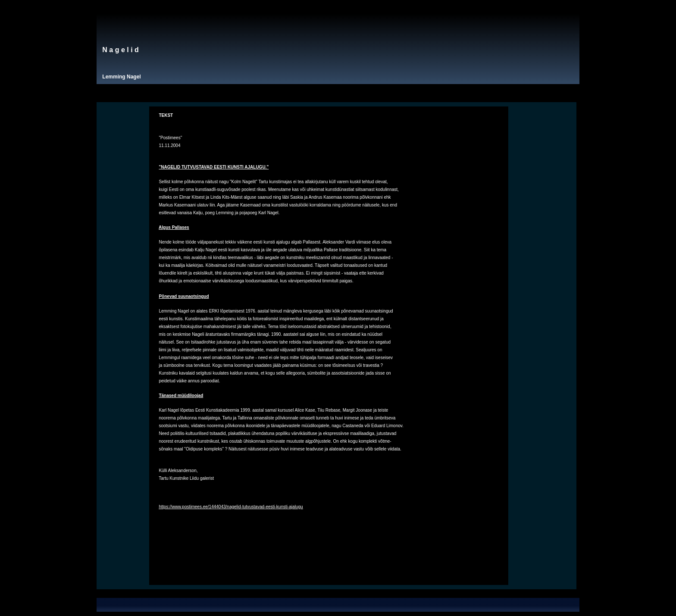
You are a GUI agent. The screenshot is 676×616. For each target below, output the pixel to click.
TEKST (166, 115)
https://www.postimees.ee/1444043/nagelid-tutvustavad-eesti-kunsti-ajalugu (231, 507)
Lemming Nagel (121, 77)
